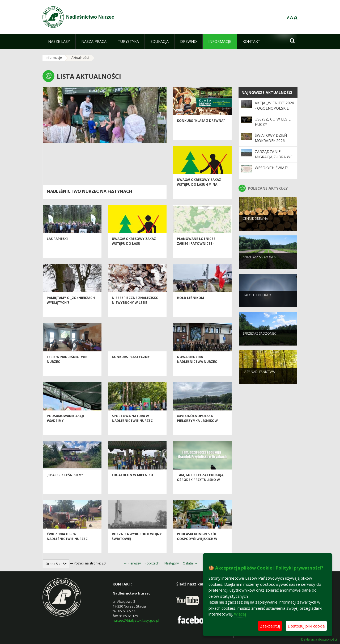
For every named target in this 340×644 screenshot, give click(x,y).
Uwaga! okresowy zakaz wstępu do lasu (134, 251)
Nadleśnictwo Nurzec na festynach (90, 191)
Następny (172, 563)
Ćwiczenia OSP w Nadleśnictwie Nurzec (67, 546)
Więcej (240, 614)
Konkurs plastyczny (131, 367)
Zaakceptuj (270, 626)
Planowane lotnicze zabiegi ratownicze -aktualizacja (196, 254)
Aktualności (80, 58)
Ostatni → (190, 563)
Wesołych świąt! (271, 168)
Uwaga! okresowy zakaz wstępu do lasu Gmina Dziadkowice (199, 194)
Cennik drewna (255, 227)
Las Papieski (57, 249)
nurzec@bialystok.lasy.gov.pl (136, 620)
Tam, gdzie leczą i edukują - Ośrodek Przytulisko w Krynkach (201, 490)
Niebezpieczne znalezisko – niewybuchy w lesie (137, 310)
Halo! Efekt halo (257, 304)
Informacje (54, 58)
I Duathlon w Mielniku (132, 485)
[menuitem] (59, 41)
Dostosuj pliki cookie (306, 626)
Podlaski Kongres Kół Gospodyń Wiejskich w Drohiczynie (197, 549)
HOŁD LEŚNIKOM (190, 308)
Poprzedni (153, 563)
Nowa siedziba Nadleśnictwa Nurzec (197, 369)
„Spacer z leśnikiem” (65, 485)
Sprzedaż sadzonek (259, 266)
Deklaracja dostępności (319, 639)
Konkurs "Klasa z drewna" (201, 131)
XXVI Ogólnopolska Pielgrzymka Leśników (197, 428)
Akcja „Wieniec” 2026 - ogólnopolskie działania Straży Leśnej (274, 111)
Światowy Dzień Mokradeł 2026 (271, 138)
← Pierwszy (132, 563)
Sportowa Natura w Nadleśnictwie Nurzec (132, 428)
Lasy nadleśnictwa (259, 381)
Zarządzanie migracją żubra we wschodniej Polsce (274, 157)
